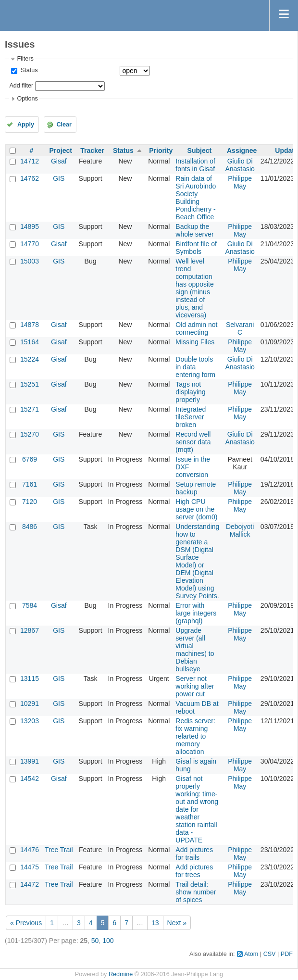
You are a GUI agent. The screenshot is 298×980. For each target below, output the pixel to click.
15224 (30, 359)
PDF (287, 954)
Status (28, 70)
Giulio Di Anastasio (240, 165)
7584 (30, 605)
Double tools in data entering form (195, 367)
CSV (270, 954)
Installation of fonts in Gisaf (195, 165)
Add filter (21, 86)
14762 (30, 178)
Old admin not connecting (196, 328)
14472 (30, 884)
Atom (251, 954)
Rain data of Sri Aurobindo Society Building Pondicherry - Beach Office (196, 198)
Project (61, 151)
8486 (30, 527)
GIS (59, 178)
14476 (30, 850)
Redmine (121, 974)
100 (108, 941)
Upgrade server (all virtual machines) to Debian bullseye (195, 650)
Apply (26, 125)
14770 (30, 244)
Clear (64, 125)
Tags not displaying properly (190, 392)
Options (27, 99)
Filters (25, 59)
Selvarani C (240, 328)
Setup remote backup (196, 488)
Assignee (242, 151)
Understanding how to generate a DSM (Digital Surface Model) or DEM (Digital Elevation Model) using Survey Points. (197, 561)
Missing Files (195, 342)
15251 (30, 384)
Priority (161, 151)
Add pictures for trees (194, 871)
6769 (30, 459)
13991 (30, 761)
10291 (30, 704)
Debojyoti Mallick (240, 530)
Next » (177, 923)
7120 (30, 502)
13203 (30, 721)
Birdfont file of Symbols (196, 248)
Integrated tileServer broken (191, 417)
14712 (30, 161)
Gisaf (59, 161)
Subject (200, 151)
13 (155, 923)
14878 (30, 325)
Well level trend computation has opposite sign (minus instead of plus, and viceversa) (194, 288)
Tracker (92, 151)
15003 (30, 261)
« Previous (26, 923)
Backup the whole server (194, 230)
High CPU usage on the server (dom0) (196, 509)
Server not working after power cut (195, 686)
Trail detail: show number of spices (196, 892)
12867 (30, 630)
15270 (30, 434)
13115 (30, 678)
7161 (30, 484)
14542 (30, 779)
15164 (30, 342)
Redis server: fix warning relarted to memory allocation (195, 736)
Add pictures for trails (194, 854)
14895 (30, 226)
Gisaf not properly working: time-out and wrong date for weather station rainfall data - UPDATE (197, 809)
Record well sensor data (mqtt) (193, 442)
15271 (30, 409)
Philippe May (240, 182)
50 (95, 941)
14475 (30, 867)
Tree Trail (59, 850)
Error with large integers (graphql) (196, 613)
